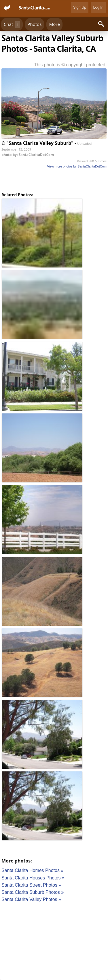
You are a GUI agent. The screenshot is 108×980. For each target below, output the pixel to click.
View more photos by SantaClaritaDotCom (77, 166)
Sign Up (80, 7)
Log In (98, 7)
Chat (12, 25)
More (55, 24)
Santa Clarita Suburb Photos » (33, 892)
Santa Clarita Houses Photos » (33, 878)
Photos (35, 24)
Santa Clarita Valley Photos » (31, 899)
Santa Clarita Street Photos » (31, 885)
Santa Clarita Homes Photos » (32, 870)
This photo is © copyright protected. (70, 65)
